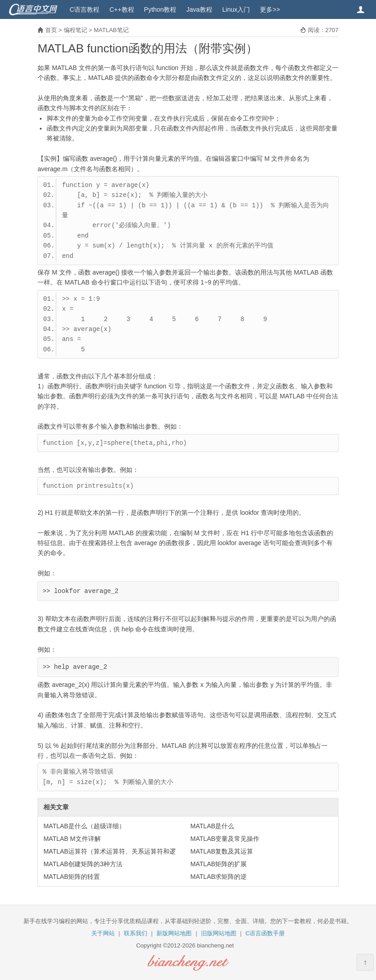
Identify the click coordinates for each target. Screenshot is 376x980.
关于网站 (103, 933)
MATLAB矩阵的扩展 (219, 864)
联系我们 (136, 933)
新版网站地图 (174, 933)
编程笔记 (75, 30)
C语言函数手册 (265, 933)
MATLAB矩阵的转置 (72, 877)
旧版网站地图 (219, 933)
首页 (51, 30)
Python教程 (160, 9)
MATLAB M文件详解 (72, 839)
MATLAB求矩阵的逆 (219, 877)
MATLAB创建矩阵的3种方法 (83, 864)
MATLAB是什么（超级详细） (84, 826)
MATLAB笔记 (111, 30)
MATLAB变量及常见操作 (225, 839)
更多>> (270, 9)
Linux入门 (236, 9)
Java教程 (199, 9)
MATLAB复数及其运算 (222, 851)
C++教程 (122, 9)
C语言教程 (85, 9)
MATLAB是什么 (212, 826)
